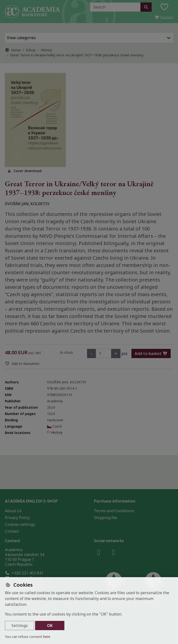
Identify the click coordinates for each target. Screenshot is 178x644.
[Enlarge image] (35, 120)
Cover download (24, 171)
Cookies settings (20, 524)
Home (13, 50)
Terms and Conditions (114, 511)
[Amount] (104, 353)
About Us (13, 511)
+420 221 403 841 (24, 573)
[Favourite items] (164, 7)
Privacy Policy (17, 518)
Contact (12, 531)
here (47, 637)
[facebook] (99, 552)
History (46, 50)
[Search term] (115, 7)
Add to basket (151, 353)
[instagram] (113, 552)
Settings (20, 626)
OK (50, 626)
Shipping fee (106, 518)
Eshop (31, 50)
